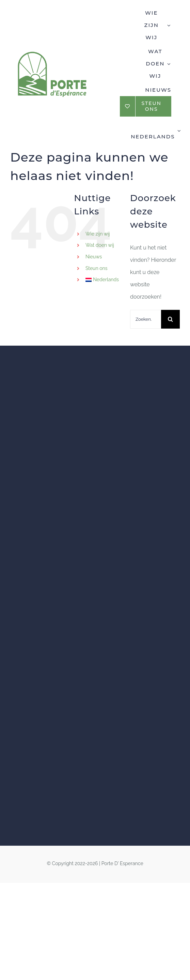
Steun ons (96, 268)
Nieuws (94, 257)
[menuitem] (155, 130)
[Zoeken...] (146, 319)
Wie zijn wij (98, 234)
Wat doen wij (100, 245)
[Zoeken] (170, 319)
